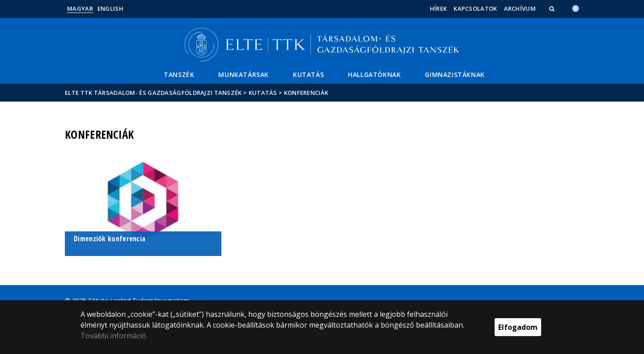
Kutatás (308, 75)
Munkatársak (244, 75)
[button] (553, 9)
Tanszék (179, 75)
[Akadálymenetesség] (576, 8)
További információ (113, 336)
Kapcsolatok (475, 9)
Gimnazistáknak (455, 75)
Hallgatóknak (374, 75)
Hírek (439, 9)
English (110, 9)
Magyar (80, 9)
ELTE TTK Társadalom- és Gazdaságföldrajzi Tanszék (153, 93)
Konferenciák (306, 93)
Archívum (520, 9)
